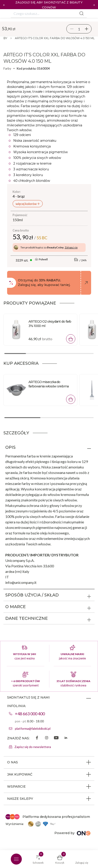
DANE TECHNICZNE (27, 618)
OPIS (10, 447)
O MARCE (15, 607)
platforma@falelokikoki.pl (33, 728)
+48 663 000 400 (30, 714)
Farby (7, 68)
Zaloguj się (71, 247)
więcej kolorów (27, 204)
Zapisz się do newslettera (33, 747)
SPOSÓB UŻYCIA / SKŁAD (32, 595)
